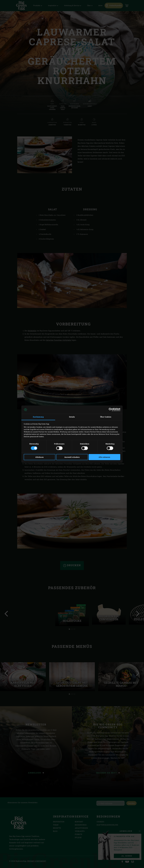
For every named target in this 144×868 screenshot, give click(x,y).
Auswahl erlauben (72, 457)
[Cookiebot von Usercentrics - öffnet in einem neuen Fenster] (110, 410)
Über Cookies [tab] (106, 417)
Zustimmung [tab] (38, 417)
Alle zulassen (104, 457)
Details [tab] (72, 417)
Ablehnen (39, 457)
